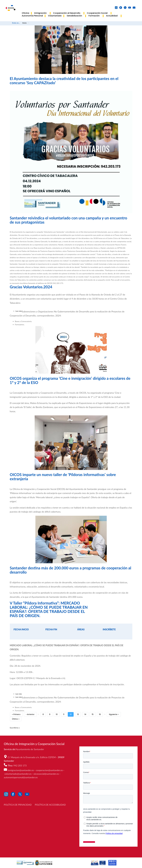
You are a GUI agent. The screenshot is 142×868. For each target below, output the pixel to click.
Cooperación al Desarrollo (67, 13)
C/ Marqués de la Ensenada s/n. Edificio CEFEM (32, 757)
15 (94, 714)
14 (86, 714)
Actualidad (113, 16)
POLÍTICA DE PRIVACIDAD (18, 805)
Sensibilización (75, 16)
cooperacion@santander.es (49, 770)
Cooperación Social (98, 13)
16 (101, 714)
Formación (95, 16)
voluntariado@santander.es (18, 774)
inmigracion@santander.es (21, 770)
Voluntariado (55, 16)
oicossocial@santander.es (46, 774)
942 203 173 (20, 765)
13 (79, 714)
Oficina (25, 13)
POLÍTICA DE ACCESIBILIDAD (50, 805)
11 (65, 714)
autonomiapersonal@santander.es (21, 777)
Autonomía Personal (32, 16)
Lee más (19, 311)
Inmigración (41, 13)
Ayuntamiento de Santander (30, 749)
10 (58, 714)
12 (72, 714)
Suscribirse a (15, 728)
